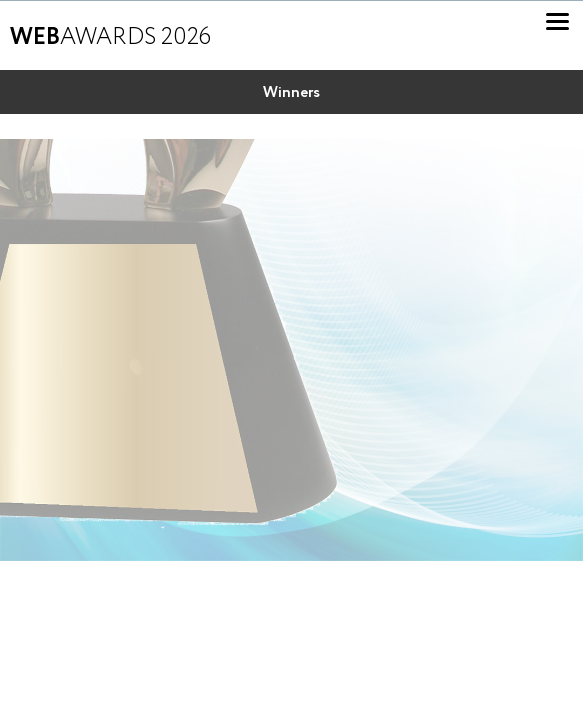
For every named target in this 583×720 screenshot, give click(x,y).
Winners (291, 93)
